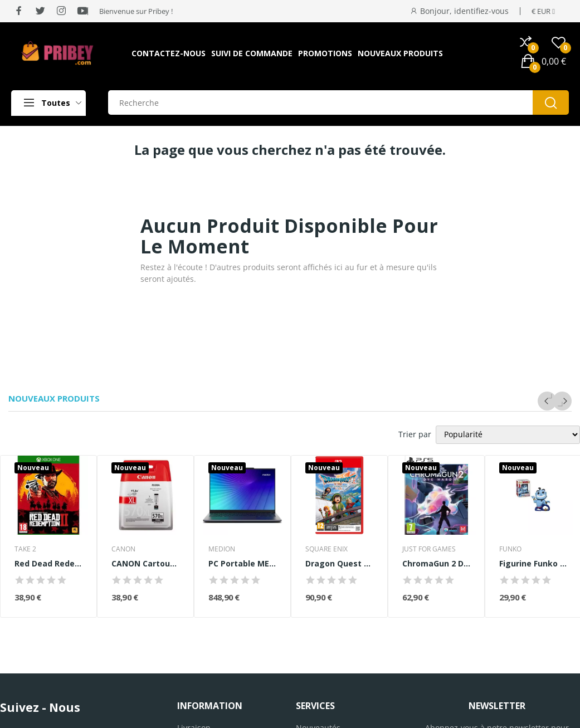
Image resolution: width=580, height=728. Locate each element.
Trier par (415, 434)
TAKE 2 (25, 549)
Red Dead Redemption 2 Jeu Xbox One (48, 563)
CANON (123, 549)
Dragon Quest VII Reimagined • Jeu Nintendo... (339, 563)
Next (562, 401)
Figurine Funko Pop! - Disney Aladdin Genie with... (533, 563)
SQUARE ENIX (326, 549)
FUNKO (510, 549)
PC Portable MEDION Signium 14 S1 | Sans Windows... (242, 563)
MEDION (222, 549)
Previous (547, 401)
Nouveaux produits (54, 399)
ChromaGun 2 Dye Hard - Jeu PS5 (436, 563)
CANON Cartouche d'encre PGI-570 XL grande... (145, 563)
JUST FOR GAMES (429, 549)
